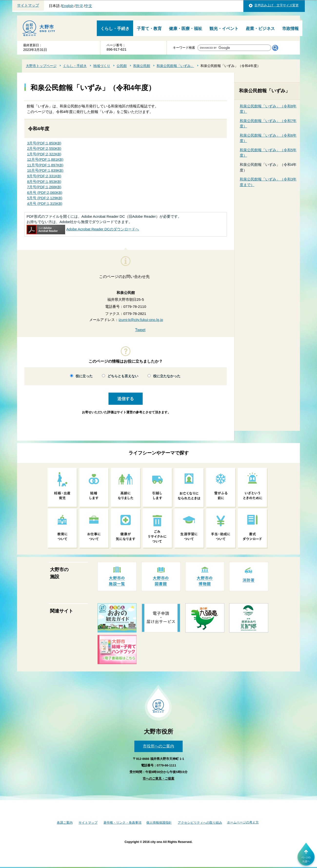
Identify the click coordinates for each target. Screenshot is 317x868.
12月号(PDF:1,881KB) (45, 159)
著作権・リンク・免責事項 (122, 823)
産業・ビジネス (260, 29)
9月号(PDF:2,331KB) (44, 176)
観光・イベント (224, 29)
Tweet (140, 330)
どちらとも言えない (123, 376)
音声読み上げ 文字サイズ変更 (277, 5)
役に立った (84, 376)
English (68, 6)
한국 (79, 6)
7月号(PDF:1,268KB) (44, 187)
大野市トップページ (41, 66)
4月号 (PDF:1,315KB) (45, 203)
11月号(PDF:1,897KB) (45, 165)
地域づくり (102, 66)
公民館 (122, 66)
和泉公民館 (142, 66)
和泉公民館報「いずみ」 (175, 66)
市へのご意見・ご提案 (158, 778)
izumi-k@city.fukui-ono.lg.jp (141, 320)
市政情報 (290, 29)
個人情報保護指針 (159, 823)
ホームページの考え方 (243, 822)
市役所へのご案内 (158, 746)
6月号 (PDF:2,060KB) (45, 193)
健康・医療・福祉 (186, 29)
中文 (89, 6)
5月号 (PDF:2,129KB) (45, 198)
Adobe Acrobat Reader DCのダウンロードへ (83, 229)
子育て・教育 (149, 29)
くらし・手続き (115, 29)
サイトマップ (28, 5)
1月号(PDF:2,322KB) (44, 154)
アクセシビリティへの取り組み (200, 823)
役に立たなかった (167, 376)
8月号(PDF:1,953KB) (44, 182)
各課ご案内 (65, 823)
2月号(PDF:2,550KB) (44, 148)
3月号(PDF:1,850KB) (44, 143)
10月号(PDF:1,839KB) (45, 170)
